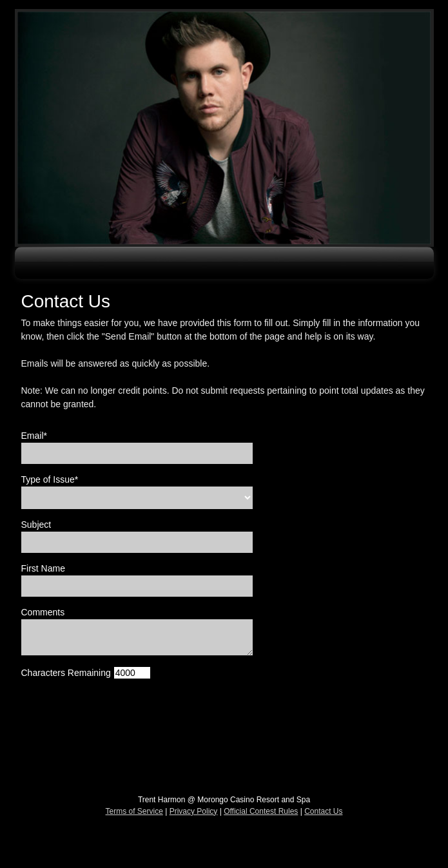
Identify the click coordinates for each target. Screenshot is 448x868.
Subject (36, 525)
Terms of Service (134, 811)
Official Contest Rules (261, 811)
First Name (43, 568)
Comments (43, 612)
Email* (34, 436)
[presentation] (119, 715)
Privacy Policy (194, 811)
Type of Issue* (50, 479)
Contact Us (323, 811)
